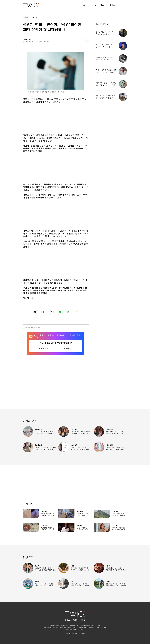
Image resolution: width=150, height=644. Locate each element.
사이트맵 (98, 625)
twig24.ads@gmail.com (79, 629)
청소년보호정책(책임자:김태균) (87, 625)
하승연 (25, 40)
